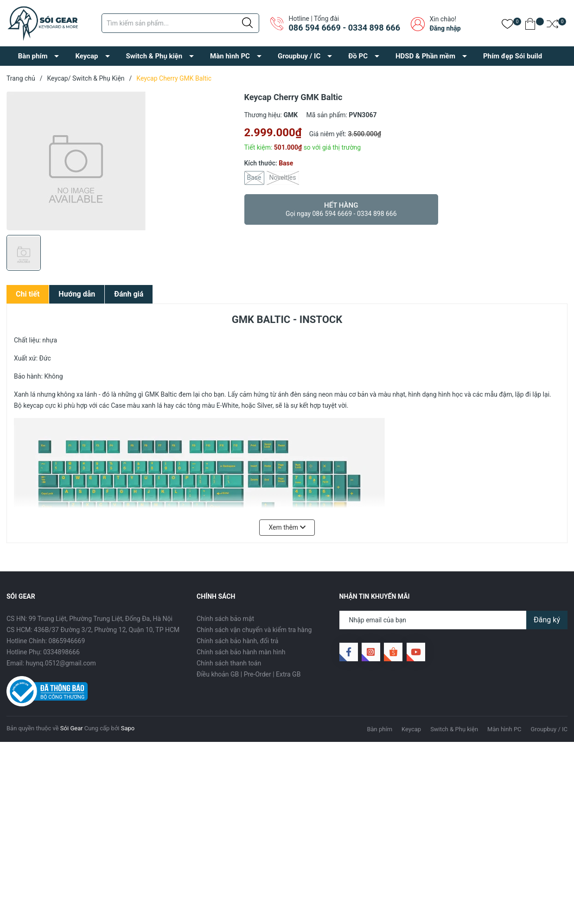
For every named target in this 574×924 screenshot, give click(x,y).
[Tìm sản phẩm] (180, 23)
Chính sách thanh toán (229, 663)
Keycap (86, 56)
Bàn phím (33, 56)
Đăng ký (547, 620)
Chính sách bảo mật (225, 619)
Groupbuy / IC (299, 56)
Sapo (128, 728)
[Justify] (247, 23)
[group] (121, 161)
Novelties (283, 178)
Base (254, 178)
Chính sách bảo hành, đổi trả (237, 641)
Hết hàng (341, 209)
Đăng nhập (445, 28)
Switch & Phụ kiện (154, 56)
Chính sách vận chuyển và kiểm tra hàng (254, 630)
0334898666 (61, 652)
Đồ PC (358, 56)
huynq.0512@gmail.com (61, 663)
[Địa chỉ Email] (454, 620)
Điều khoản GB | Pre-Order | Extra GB (249, 674)
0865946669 (67, 641)
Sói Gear (72, 728)
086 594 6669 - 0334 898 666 (344, 28)
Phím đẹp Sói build (513, 56)
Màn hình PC (230, 56)
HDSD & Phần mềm (425, 56)
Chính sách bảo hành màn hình (241, 652)
